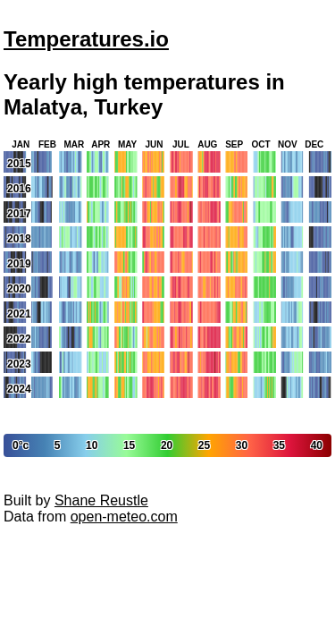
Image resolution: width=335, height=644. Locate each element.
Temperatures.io (86, 39)
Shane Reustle (101, 500)
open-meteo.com (124, 517)
